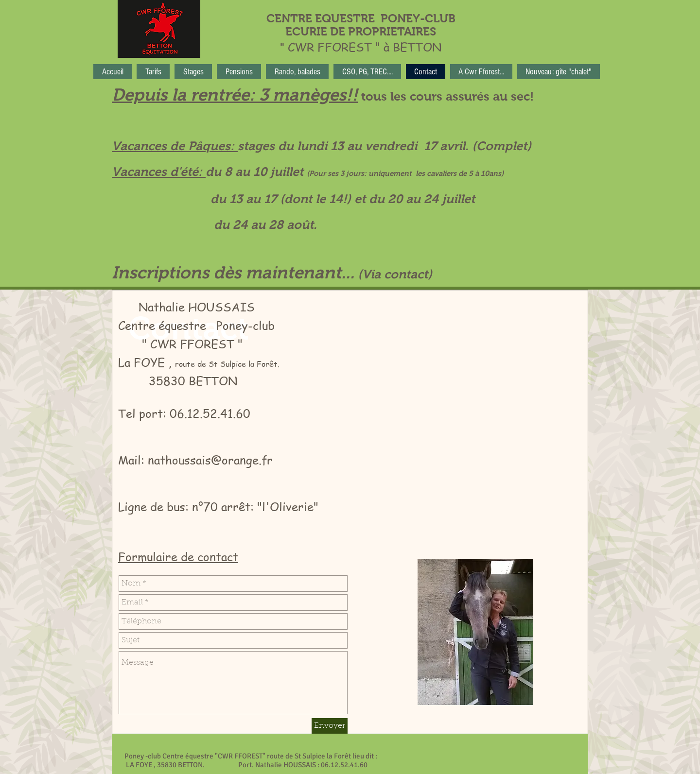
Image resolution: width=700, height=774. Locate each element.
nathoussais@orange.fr (210, 460)
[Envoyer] (330, 726)
